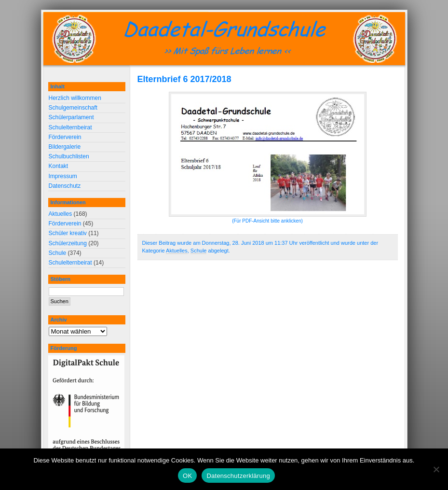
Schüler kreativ (68, 233)
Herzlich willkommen (75, 98)
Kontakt (59, 166)
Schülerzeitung (68, 243)
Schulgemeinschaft (73, 108)
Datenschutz (65, 186)
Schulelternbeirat (70, 127)
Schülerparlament (71, 117)
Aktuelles (177, 251)
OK (187, 476)
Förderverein (65, 137)
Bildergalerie (65, 147)
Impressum (63, 176)
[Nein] (436, 469)
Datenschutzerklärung (238, 476)
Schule (199, 251)
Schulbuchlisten (69, 156)
